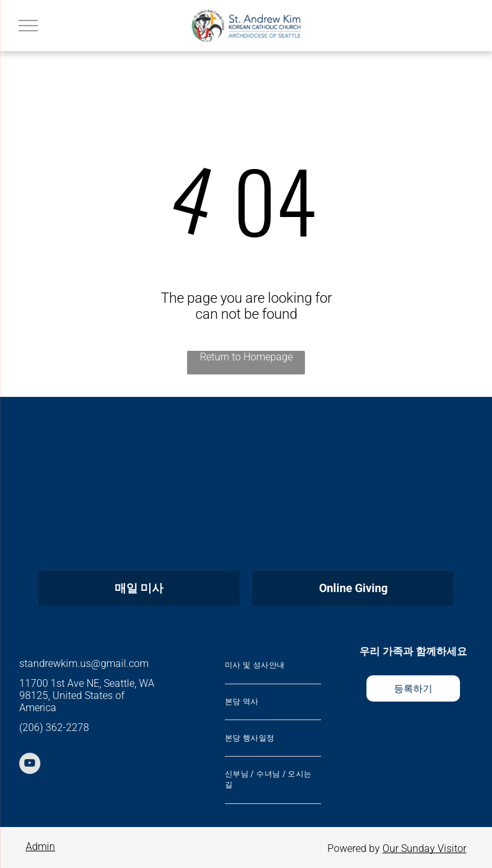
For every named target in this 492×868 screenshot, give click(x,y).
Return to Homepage (246, 357)
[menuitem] (273, 666)
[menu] (28, 26)
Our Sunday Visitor (424, 848)
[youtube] (30, 765)
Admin (40, 847)
